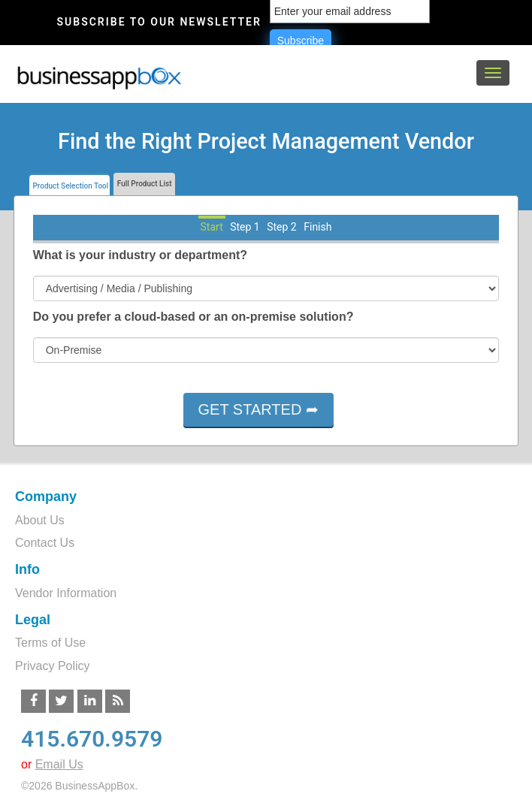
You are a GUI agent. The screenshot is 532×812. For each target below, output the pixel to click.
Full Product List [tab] (143, 184)
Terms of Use (50, 643)
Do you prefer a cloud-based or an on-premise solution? (193, 317)
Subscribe (301, 41)
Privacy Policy (53, 666)
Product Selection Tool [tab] (70, 186)
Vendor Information (66, 593)
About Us (40, 520)
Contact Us (45, 543)
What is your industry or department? (140, 255)
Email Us (59, 764)
